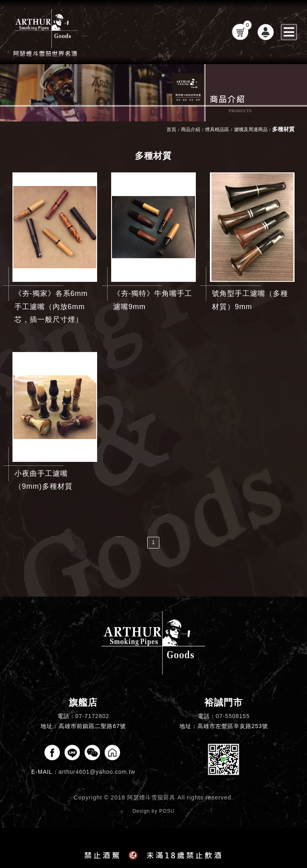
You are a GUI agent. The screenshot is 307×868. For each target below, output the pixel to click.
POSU (167, 811)
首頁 (171, 129)
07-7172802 (93, 716)
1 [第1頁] (153, 542)
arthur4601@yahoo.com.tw (97, 772)
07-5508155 (233, 716)
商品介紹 (191, 129)
